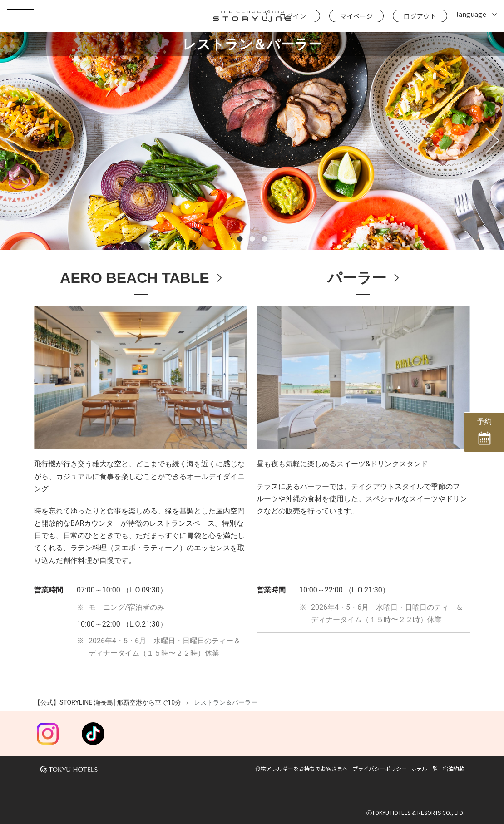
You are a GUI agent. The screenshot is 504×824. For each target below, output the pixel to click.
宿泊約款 (454, 768)
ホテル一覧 (425, 768)
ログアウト (420, 16)
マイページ (356, 16)
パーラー (357, 278)
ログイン (293, 16)
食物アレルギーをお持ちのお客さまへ (301, 768)
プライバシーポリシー (380, 768)
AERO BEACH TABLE (134, 278)
